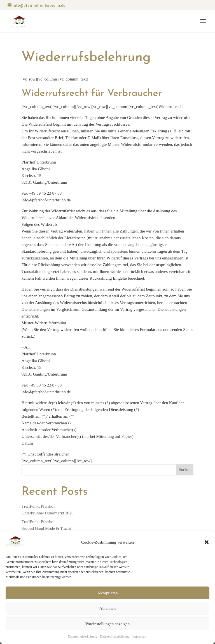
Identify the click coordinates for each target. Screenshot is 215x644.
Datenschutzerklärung (82, 636)
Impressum (140, 636)
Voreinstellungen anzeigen (107, 624)
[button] (207, 542)
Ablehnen (107, 608)
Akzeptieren (107, 593)
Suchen (185, 470)
